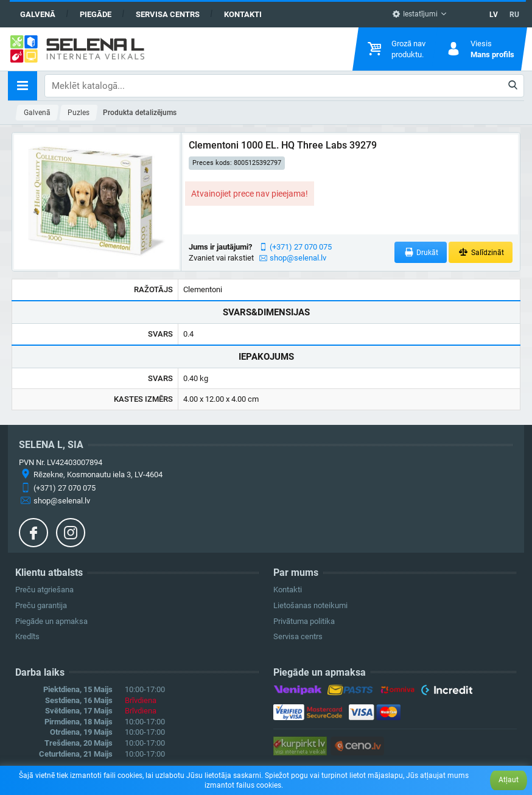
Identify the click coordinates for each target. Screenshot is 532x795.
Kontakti (243, 14)
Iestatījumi (415, 14)
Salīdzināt (481, 252)
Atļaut (509, 780)
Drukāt (421, 252)
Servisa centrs (168, 14)
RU (514, 15)
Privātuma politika (304, 621)
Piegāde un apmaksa (51, 621)
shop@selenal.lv (298, 258)
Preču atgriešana (44, 590)
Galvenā (38, 14)
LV (494, 15)
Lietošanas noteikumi (310, 605)
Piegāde (96, 14)
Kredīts (27, 636)
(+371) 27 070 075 (301, 247)
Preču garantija (41, 605)
